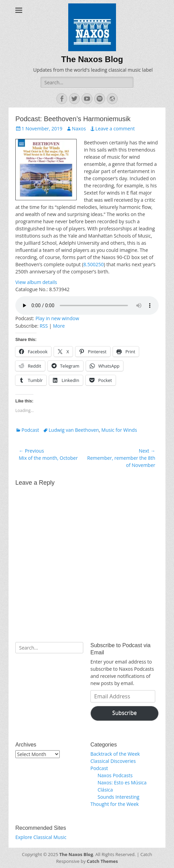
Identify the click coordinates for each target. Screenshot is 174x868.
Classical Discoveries (113, 761)
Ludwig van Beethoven (74, 430)
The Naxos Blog (92, 59)
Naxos (79, 129)
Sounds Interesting (118, 797)
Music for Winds (119, 430)
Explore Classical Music (41, 837)
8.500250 (93, 264)
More (59, 326)
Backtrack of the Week (115, 754)
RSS (44, 326)
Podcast (30, 430)
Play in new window (57, 318)
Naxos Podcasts (115, 775)
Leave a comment (115, 129)
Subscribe (125, 713)
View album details (36, 282)
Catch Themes (102, 861)
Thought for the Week (115, 804)
